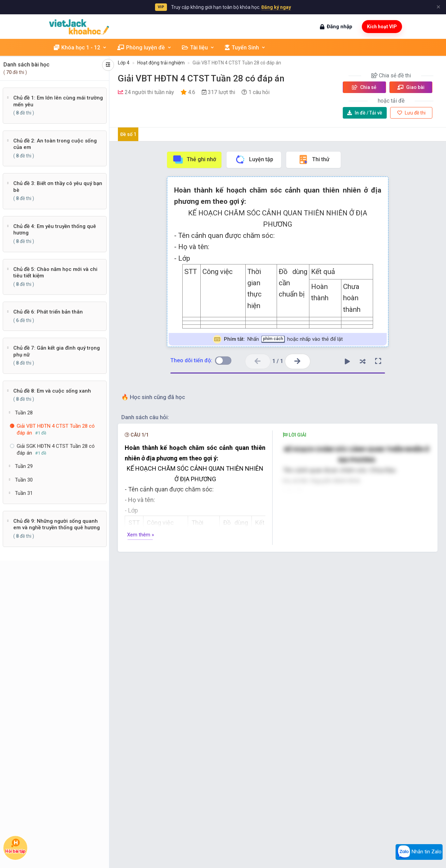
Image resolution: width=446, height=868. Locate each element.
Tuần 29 (24, 466)
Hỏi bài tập (15, 846)
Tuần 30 (24, 480)
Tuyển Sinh (245, 48)
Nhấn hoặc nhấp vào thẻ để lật (278, 339)
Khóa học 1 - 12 (80, 48)
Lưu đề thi (411, 113)
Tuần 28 (24, 413)
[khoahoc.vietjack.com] (79, 27)
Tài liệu (198, 48)
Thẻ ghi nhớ (194, 159)
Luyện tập (254, 159)
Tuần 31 (24, 493)
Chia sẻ (364, 87)
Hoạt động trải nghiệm (161, 63)
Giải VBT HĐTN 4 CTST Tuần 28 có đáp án (237, 63)
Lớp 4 (124, 63)
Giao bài (411, 87)
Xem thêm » (141, 535)
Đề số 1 (128, 134)
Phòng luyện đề (144, 48)
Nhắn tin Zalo (419, 852)
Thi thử (314, 159)
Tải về (365, 113)
